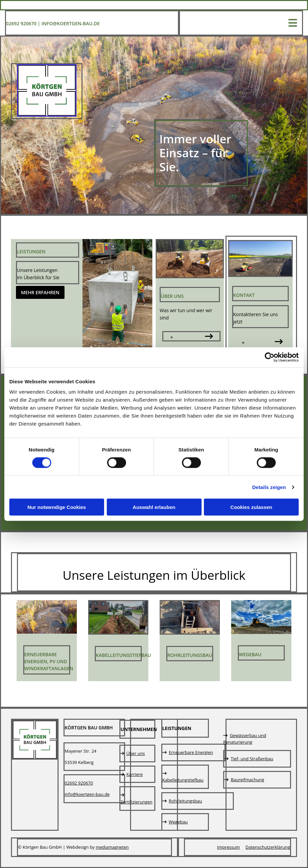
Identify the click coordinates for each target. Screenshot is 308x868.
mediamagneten (112, 847)
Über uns (136, 753)
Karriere (135, 774)
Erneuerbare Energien (191, 752)
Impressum (229, 847)
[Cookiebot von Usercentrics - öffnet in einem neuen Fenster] (270, 357)
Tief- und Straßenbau (252, 759)
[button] (40, 292)
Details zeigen (269, 487)
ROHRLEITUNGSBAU (190, 655)
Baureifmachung (247, 780)
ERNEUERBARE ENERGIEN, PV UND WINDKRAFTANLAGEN (49, 661)
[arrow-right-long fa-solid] (209, 337)
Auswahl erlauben (154, 507)
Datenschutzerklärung (268, 847)
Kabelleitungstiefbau (123, 655)
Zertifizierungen (136, 802)
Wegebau (250, 654)
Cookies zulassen (251, 507)
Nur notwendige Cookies (57, 507)
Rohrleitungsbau (185, 801)
